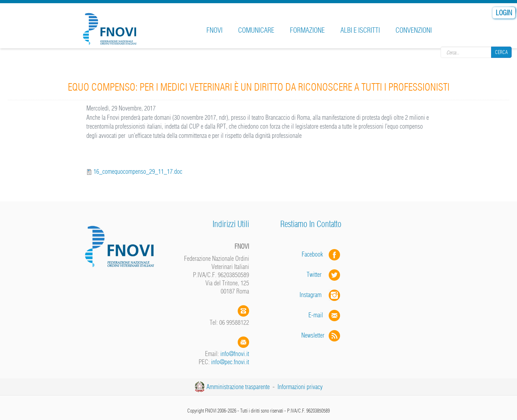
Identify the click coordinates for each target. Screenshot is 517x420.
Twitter (324, 274)
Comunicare (256, 30)
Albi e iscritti (360, 30)
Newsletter (321, 335)
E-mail (316, 315)
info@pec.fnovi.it (230, 362)
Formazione (307, 30)
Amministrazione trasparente (238, 387)
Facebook (314, 254)
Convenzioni (414, 30)
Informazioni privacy (300, 387)
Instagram (321, 295)
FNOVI (214, 30)
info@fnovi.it (235, 354)
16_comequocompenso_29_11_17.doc (138, 171)
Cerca (501, 52)
